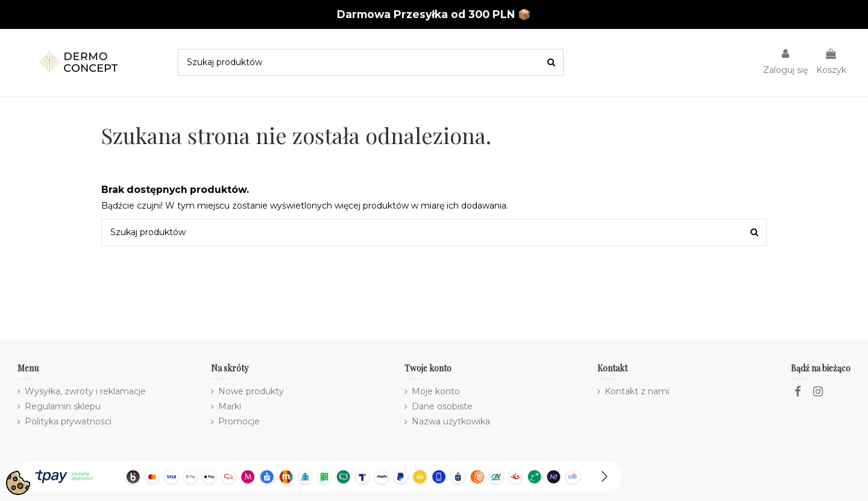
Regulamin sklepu (63, 406)
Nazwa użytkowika (451, 421)
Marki (230, 406)
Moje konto (436, 391)
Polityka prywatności (68, 421)
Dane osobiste (442, 406)
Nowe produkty (251, 391)
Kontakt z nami (637, 391)
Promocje (239, 421)
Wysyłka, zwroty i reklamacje (85, 391)
